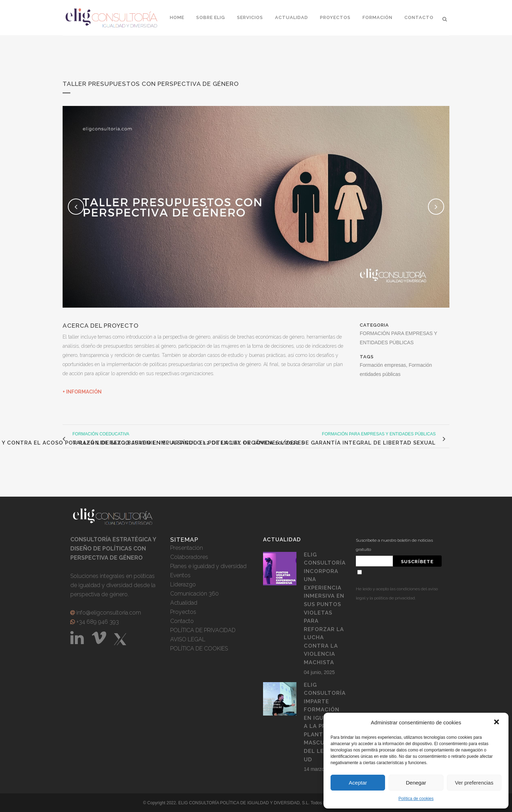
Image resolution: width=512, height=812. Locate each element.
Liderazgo (183, 584)
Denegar (416, 783)
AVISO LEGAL (188, 639)
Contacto (182, 621)
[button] (497, 723)
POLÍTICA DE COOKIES (199, 649)
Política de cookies (416, 799)
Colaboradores (189, 557)
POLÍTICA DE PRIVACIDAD (203, 630)
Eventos (180, 575)
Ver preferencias (474, 783)
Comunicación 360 (194, 594)
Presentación (187, 548)
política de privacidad (395, 598)
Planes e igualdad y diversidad (208, 566)
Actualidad (184, 603)
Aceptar (358, 783)
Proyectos (183, 612)
